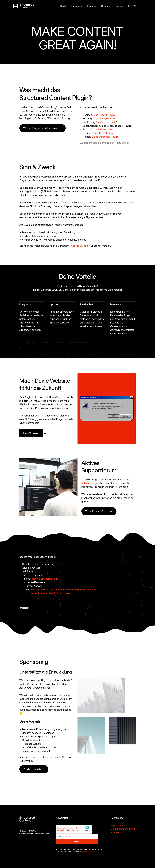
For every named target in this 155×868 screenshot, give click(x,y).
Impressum (117, 825)
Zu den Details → (34, 769)
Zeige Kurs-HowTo (103, 133)
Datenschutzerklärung (89, 851)
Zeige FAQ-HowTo (105, 119)
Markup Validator (80, 246)
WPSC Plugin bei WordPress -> (43, 128)
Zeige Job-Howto (107, 122)
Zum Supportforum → (99, 511)
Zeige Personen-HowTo (105, 137)
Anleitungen (88, 483)
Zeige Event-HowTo (102, 129)
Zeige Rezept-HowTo (104, 115)
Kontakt (115, 832)
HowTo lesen (31, 433)
